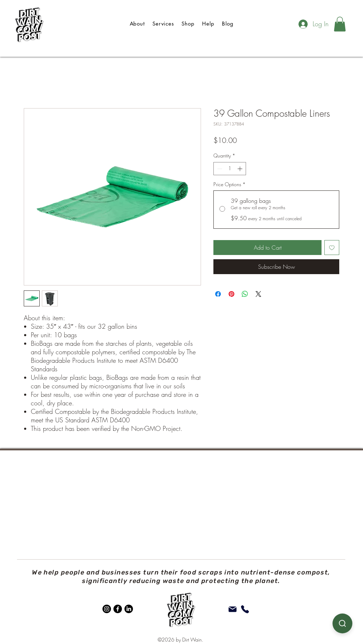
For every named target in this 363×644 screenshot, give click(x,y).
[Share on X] (258, 294)
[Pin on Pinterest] (231, 294)
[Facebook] (118, 609)
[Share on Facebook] (218, 294)
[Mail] (233, 609)
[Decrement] (219, 169)
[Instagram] (107, 609)
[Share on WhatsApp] (245, 294)
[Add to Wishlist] (332, 248)
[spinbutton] (230, 169)
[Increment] (241, 169)
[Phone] (245, 609)
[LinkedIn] (129, 609)
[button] (340, 24)
